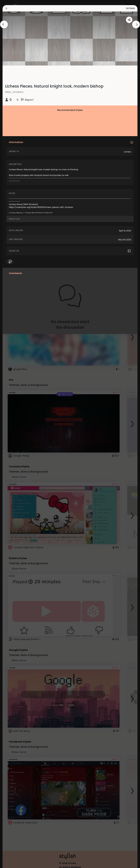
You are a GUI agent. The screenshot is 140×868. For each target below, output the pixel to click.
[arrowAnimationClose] (4, 24)
